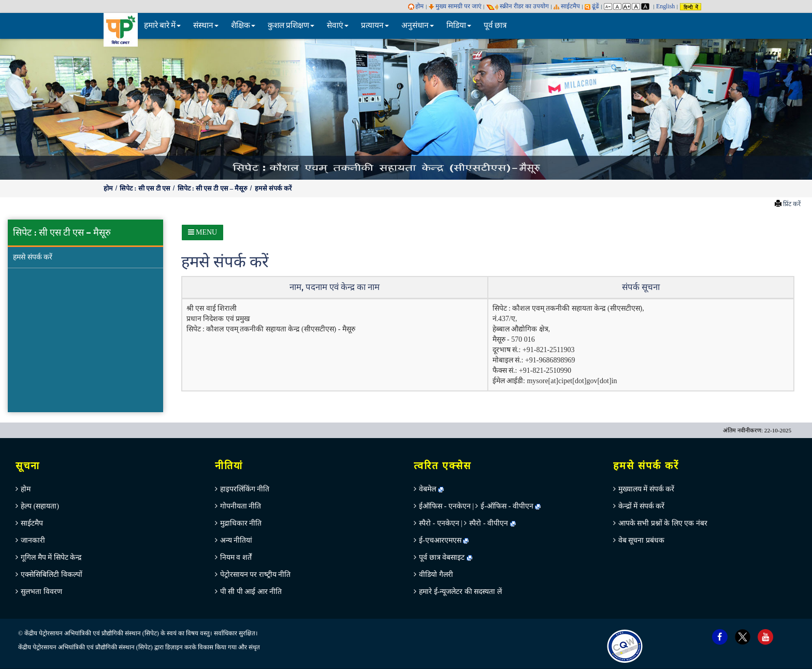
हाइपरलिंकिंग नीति (245, 489)
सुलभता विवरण (41, 592)
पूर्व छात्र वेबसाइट (446, 557)
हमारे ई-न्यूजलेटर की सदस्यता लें (460, 592)
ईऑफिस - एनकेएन (445, 506)
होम (416, 6)
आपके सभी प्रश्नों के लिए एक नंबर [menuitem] (663, 523)
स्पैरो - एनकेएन (439, 523)
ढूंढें (592, 6)
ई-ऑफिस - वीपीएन (507, 506)
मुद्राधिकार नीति (241, 523)
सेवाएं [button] (338, 26)
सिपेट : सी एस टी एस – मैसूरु (214, 188)
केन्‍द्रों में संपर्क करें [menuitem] (642, 506)
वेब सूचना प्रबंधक (641, 540)
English (665, 6)
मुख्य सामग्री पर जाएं (455, 6)
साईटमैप (567, 6)
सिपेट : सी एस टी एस (146, 188)
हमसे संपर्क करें (273, 188)
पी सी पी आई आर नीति (251, 592)
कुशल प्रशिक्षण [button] (291, 26)
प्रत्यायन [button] (375, 26)
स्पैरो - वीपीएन (489, 523)
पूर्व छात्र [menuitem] (495, 26)
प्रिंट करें (792, 204)
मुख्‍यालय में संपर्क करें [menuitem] (647, 489)
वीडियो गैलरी (436, 575)
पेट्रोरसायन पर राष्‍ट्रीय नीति (256, 575)
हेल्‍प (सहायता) (40, 506)
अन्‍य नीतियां (236, 540)
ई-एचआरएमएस (444, 540)
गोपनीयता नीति (241, 506)
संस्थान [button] (206, 26)
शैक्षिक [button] (243, 26)
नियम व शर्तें (236, 557)
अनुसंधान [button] (418, 26)
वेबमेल (431, 489)
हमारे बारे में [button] (162, 26)
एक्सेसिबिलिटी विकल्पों (52, 575)
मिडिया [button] (459, 26)
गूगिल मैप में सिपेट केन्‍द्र (51, 557)
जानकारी (33, 540)
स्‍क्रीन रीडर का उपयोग (518, 6)
